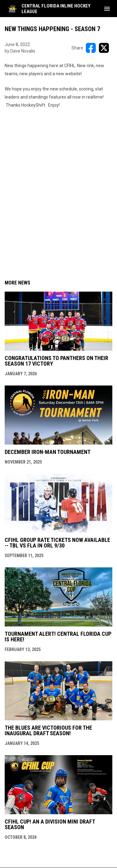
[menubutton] (107, 9)
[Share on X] (104, 48)
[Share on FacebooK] (91, 48)
